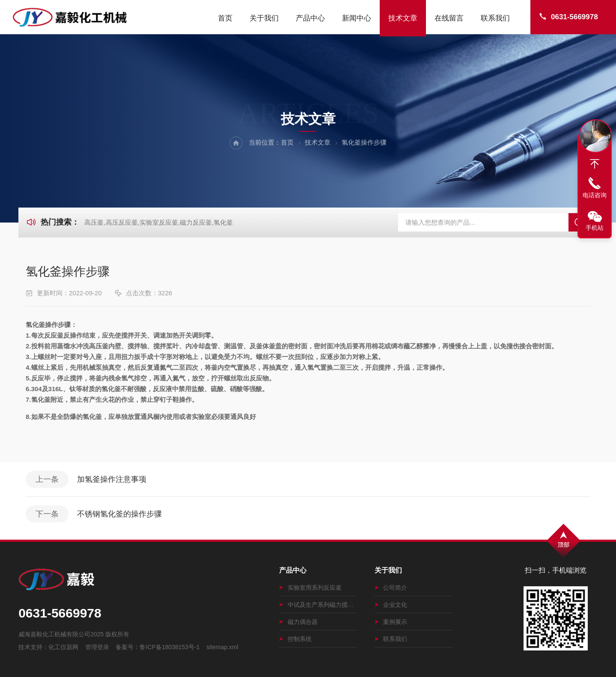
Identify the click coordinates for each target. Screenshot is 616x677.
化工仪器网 (63, 647)
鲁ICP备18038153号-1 (170, 647)
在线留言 (449, 18)
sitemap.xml (222, 647)
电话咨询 (595, 195)
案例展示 (391, 622)
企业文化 (391, 605)
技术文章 (403, 18)
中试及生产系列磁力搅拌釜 (318, 605)
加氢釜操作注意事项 (112, 479)
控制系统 (295, 639)
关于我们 (264, 18)
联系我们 (495, 18)
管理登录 (97, 647)
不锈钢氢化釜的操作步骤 (119, 514)
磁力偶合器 (298, 622)
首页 (225, 18)
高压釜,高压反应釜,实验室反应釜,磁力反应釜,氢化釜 (159, 222)
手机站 (595, 228)
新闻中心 (357, 18)
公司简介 (391, 588)
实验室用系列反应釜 (310, 588)
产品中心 (310, 18)
